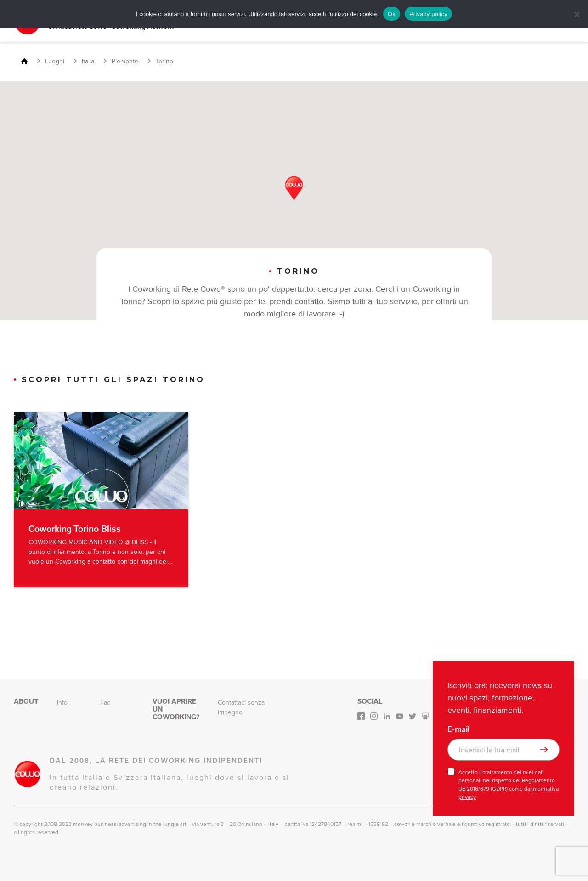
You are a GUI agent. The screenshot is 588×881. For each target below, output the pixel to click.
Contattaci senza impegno (241, 706)
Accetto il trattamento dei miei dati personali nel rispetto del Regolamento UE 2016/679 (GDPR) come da (509, 783)
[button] (294, 187)
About (26, 700)
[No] (577, 14)
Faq (105, 701)
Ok (392, 14)
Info (62, 701)
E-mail (458, 728)
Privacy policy (428, 14)
